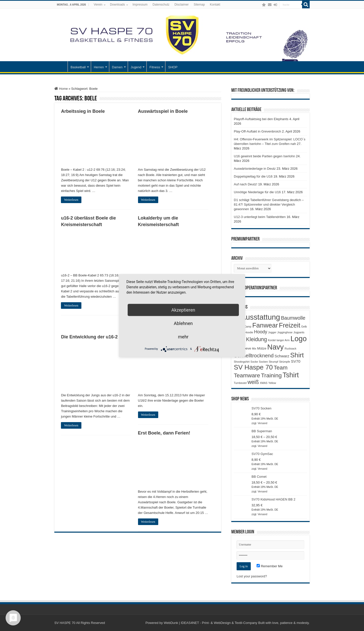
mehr (183, 336)
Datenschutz (161, 5)
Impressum (140, 5)
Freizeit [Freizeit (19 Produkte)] (290, 325)
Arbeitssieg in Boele (83, 111)
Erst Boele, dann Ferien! (164, 433)
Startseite (61, 67)
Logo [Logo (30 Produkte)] (299, 339)
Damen (117, 67)
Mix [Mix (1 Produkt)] (254, 349)
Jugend (136, 67)
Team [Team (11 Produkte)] (281, 368)
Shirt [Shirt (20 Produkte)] (297, 355)
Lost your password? (252, 576)
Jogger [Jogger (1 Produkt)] (272, 332)
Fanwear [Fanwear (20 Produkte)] (265, 325)
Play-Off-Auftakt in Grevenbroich (257, 131)
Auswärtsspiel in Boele (163, 111)
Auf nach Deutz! (246, 184)
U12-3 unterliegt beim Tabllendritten (260, 217)
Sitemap (199, 5)
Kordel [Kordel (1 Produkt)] (272, 340)
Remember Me (270, 566)
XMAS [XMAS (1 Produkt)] (264, 383)
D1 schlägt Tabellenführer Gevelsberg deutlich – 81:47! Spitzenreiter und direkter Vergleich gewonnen (269, 204)
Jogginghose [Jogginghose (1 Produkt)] (285, 332)
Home (61, 89)
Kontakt (215, 5)
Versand (262, 423)
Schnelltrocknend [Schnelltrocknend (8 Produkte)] (254, 355)
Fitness (155, 67)
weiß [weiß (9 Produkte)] (253, 382)
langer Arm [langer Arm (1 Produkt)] (283, 340)
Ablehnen (183, 323)
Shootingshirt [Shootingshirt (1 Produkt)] (242, 362)
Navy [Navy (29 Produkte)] (275, 347)
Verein (98, 5)
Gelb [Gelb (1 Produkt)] (304, 327)
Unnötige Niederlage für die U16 (257, 192)
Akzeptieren (183, 310)
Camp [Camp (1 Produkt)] (248, 327)
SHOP (173, 67)
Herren (99, 67)
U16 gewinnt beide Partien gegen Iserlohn (264, 156)
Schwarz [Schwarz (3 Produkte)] (282, 356)
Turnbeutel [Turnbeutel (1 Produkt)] (240, 383)
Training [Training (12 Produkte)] (271, 375)
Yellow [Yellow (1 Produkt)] (272, 383)
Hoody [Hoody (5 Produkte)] (261, 332)
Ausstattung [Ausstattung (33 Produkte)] (260, 317)
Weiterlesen (71, 200)
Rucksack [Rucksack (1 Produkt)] (290, 349)
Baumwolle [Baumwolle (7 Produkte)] (293, 318)
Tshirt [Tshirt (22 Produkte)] (291, 375)
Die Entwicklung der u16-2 (89, 337)
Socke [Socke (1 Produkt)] (254, 362)
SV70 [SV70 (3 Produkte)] (296, 361)
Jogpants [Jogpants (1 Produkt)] (299, 332)
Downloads (117, 5)
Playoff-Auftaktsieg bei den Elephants (261, 119)
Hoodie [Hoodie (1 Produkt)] (249, 332)
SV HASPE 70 (65, 623)
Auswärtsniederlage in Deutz (255, 169)
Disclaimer (181, 5)
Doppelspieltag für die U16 (253, 176)
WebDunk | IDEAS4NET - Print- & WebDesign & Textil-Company (211, 623)
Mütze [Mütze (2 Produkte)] (262, 348)
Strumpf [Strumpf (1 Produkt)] (273, 362)
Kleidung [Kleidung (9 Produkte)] (256, 339)
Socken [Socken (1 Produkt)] (263, 362)
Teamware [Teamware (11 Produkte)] (247, 375)
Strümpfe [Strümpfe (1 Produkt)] (285, 362)
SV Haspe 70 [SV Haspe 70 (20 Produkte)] (253, 367)
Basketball (78, 67)
